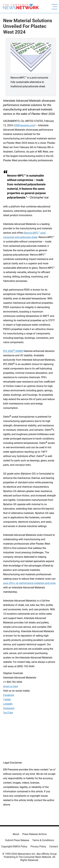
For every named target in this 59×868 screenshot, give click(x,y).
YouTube (8, 713)
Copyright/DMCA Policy (14, 846)
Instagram (9, 708)
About (16, 834)
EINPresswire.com (24, 125)
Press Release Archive (34, 834)
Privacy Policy (38, 846)
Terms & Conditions (43, 840)
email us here (11, 686)
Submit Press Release (17, 840)
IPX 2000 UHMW (13, 351)
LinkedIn (8, 704)
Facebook (9, 695)
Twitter (7, 699)
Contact (54, 846)
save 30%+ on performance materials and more (29, 583)
